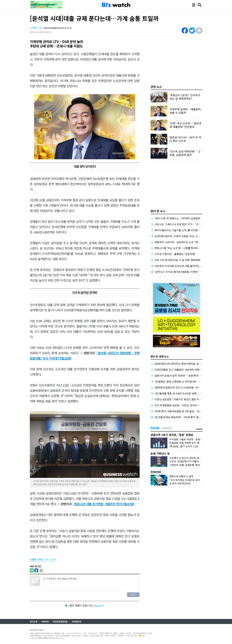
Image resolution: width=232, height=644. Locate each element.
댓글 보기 (98, 606)
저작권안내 (76, 622)
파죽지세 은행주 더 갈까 (181, 476)
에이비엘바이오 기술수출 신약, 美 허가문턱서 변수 (181, 230)
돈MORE (156, 472)
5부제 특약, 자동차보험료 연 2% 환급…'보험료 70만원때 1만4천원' (190, 411)
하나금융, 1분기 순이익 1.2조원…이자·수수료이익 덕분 (197, 446)
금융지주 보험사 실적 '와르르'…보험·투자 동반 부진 (182, 376)
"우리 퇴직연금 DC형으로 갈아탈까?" (188, 480)
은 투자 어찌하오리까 (180, 483)
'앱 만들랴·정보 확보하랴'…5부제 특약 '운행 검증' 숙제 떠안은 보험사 (191, 417)
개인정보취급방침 (60, 622)
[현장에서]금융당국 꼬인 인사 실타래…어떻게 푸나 (181, 387)
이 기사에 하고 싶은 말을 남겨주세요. (91, 583)
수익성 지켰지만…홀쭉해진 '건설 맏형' (175, 254)
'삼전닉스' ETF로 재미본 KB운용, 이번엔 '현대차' (180, 272)
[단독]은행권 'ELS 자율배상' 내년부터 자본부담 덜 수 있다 (185, 370)
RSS (142, 636)
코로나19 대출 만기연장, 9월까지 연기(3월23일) (104, 504)
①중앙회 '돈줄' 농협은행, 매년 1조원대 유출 (191, 465)
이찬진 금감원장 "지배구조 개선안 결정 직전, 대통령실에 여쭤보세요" (191, 399)
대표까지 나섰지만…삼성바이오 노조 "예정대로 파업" (183, 242)
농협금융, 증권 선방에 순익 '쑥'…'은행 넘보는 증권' (195, 443)
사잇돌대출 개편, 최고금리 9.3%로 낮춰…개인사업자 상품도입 (188, 393)
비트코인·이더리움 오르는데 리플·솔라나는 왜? (179, 266)
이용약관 (45, 622)
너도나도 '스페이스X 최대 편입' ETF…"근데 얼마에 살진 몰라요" (189, 224)
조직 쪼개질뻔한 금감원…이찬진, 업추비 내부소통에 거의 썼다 (187, 405)
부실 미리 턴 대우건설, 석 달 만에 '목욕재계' (178, 260)
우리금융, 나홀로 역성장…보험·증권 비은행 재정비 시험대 (198, 439)
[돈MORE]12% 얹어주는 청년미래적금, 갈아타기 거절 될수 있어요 (189, 364)
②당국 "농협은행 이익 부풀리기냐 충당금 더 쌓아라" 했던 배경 (201, 461)
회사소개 (34, 622)
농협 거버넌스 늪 (160, 453)
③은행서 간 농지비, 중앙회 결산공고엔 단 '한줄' (193, 458)
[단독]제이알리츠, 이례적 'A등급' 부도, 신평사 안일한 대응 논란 (188, 236)
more (199, 429)
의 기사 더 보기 (43, 559)
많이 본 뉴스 (158, 211)
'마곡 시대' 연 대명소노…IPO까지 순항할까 (177, 218)
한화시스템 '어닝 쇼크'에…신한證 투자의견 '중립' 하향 (183, 248)
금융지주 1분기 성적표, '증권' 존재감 (172, 435)
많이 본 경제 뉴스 (160, 356)
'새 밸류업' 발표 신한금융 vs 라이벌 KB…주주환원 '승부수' (186, 381)
